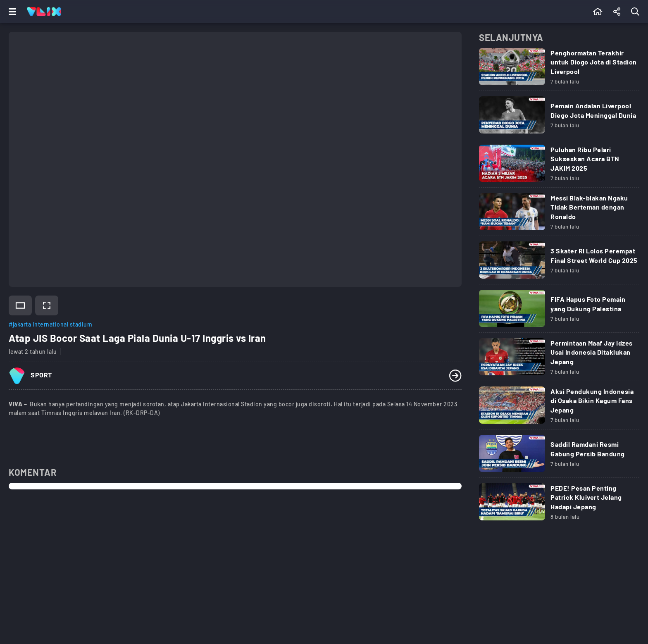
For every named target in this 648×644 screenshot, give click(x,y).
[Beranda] (598, 12)
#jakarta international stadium (50, 324)
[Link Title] (559, 69)
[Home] (44, 12)
